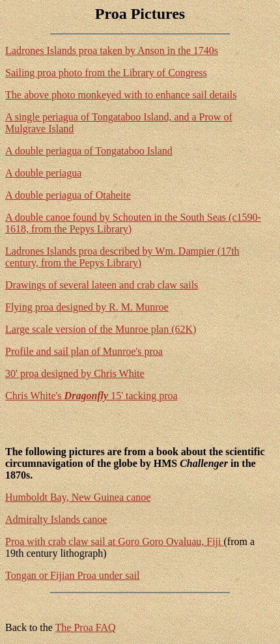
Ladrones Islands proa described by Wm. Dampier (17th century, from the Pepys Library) (122, 257)
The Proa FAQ (86, 627)
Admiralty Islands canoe (56, 519)
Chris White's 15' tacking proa (91, 396)
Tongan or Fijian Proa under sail (72, 575)
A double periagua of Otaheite (68, 195)
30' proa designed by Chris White (75, 373)
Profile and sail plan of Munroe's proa (84, 351)
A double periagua (43, 173)
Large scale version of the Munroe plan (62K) (101, 329)
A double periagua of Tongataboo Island (89, 151)
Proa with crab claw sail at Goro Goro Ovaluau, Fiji (114, 541)
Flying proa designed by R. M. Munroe (87, 307)
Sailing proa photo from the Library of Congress (106, 73)
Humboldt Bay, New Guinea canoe (78, 497)
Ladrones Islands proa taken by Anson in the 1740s (112, 50)
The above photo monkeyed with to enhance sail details (121, 95)
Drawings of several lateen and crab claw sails (102, 285)
